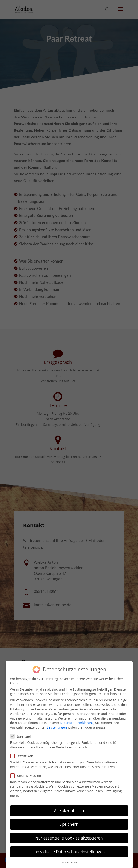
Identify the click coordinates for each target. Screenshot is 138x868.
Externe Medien (28, 776)
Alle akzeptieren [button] (69, 810)
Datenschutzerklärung (77, 723)
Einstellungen (57, 727)
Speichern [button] (69, 824)
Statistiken (24, 756)
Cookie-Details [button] (69, 862)
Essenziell (23, 736)
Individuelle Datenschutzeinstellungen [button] (69, 852)
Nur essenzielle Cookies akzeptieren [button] (69, 838)
